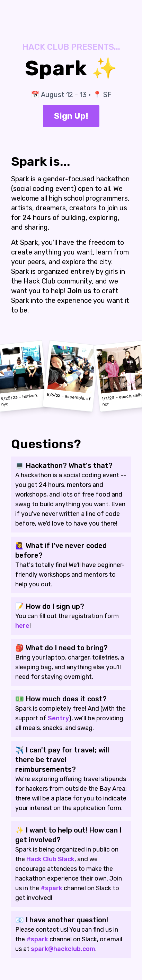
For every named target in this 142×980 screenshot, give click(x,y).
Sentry (58, 718)
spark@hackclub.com (63, 949)
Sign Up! (71, 116)
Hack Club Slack (50, 859)
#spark (51, 888)
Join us (79, 291)
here (22, 626)
